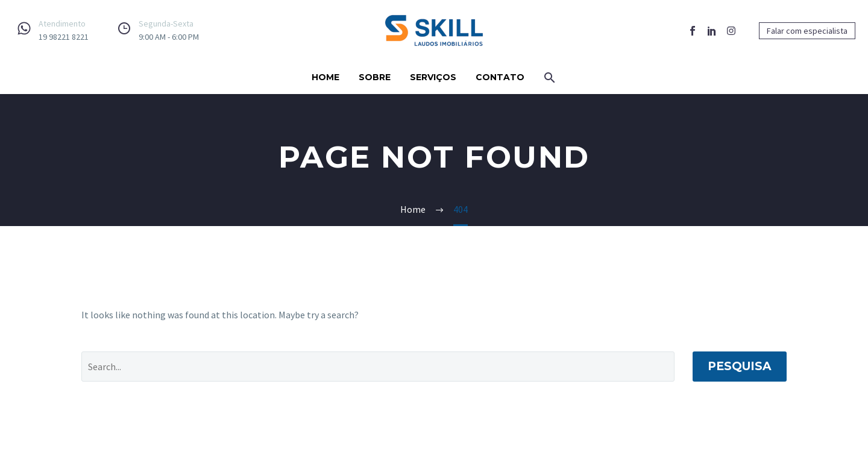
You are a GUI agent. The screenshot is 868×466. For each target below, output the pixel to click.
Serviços (433, 77)
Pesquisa (740, 366)
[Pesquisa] (378, 367)
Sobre (375, 77)
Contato (500, 77)
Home (325, 77)
